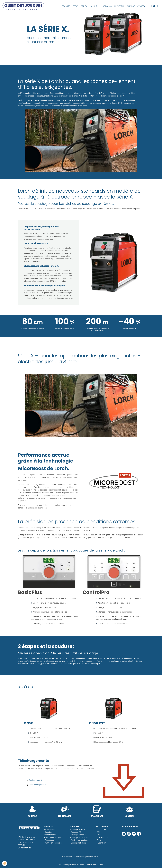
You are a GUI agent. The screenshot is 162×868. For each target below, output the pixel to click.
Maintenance (51, 835)
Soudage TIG (76, 832)
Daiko (99, 840)
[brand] (24, 6)
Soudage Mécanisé (79, 835)
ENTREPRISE (119, 6)
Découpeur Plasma (79, 843)
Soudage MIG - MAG (79, 829)
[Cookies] (5, 863)
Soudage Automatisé (80, 837)
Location (49, 832)
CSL (99, 832)
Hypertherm (102, 843)
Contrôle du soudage (79, 840)
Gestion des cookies (94, 865)
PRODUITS (66, 6)
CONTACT (131, 6)
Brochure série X (35, 780)
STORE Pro (142, 6)
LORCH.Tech (95, 6)
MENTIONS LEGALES (93, 857)
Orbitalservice (102, 837)
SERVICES (107, 6)
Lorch (99, 835)
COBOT (76, 6)
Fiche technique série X (38, 785)
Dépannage (50, 840)
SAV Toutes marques (53, 837)
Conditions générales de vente (72, 865)
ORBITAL (84, 6)
